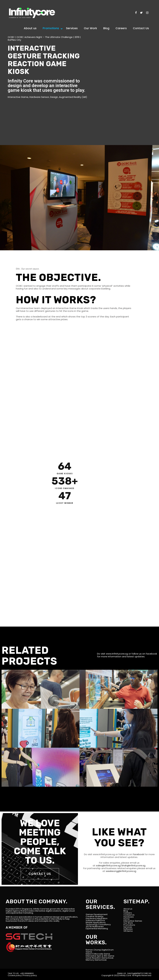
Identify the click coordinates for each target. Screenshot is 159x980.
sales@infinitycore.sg (108, 865)
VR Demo (128, 931)
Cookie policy (15, 975)
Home (127, 919)
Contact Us (129, 915)
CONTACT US (40, 874)
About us (128, 909)
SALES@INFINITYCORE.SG (139, 973)
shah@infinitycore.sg (133, 865)
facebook (151, 654)
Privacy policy (30, 975)
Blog (126, 911)
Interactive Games (133, 921)
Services (128, 927)
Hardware (129, 917)
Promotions (129, 925)
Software (128, 929)
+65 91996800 (27, 973)
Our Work (128, 923)
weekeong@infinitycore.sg (121, 871)
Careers (128, 913)
